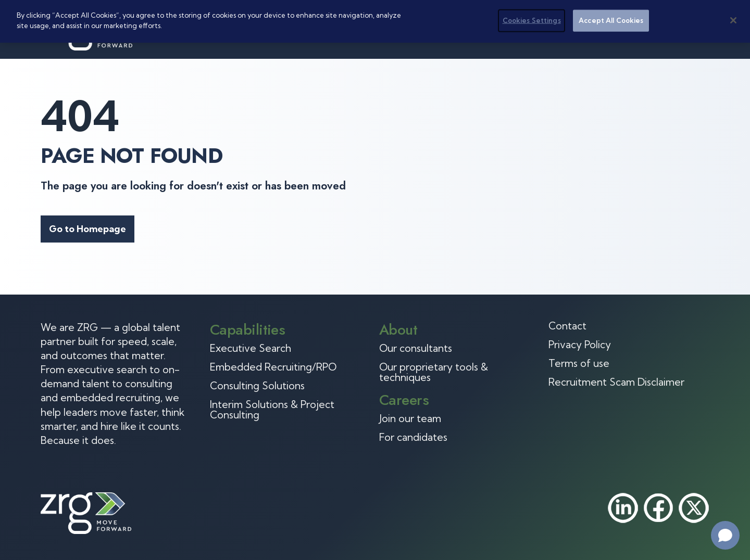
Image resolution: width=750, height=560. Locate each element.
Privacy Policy (580, 345)
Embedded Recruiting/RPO (273, 367)
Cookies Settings (532, 20)
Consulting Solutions (257, 386)
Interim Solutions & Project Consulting (272, 410)
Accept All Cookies (611, 20)
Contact (567, 326)
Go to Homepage (87, 229)
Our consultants (416, 348)
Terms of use (579, 363)
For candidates (413, 437)
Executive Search (251, 348)
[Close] (733, 20)
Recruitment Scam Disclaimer (616, 382)
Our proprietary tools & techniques (434, 372)
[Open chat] (725, 535)
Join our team (410, 418)
